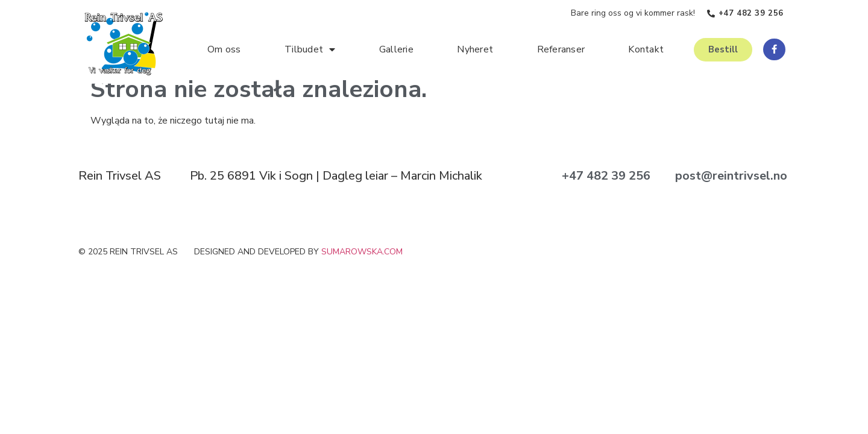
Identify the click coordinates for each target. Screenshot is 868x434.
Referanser (561, 49)
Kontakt (646, 49)
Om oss (224, 49)
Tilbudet (310, 49)
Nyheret (475, 49)
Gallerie (396, 49)
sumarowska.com (362, 252)
